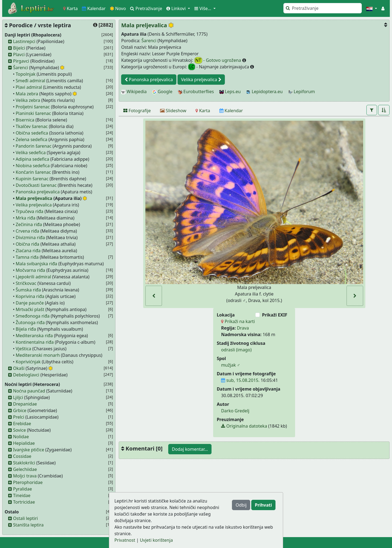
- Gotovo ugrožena (218, 60)
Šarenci (21, 68)
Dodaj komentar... (190, 449)
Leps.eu (230, 92)
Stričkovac (26, 283)
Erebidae (22, 424)
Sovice (19, 430)
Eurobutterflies (196, 92)
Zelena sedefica (32, 139)
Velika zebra (28, 100)
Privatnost (125, 540)
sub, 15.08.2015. (240, 380)
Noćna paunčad (29, 391)
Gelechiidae (25, 469)
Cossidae (22, 456)
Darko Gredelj (235, 411)
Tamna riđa (27, 257)
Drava (243, 328)
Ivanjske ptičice (29, 450)
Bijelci (19, 48)
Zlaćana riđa (28, 251)
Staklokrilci (24, 463)
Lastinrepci (24, 41)
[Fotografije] (137, 111)
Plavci (19, 54)
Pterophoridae (28, 482)
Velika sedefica (31, 153)
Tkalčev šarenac (32, 126)
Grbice (20, 410)
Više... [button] (203, 8)
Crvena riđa (27, 231)
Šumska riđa (28, 290)
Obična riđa (28, 244)
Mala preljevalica (34, 198)
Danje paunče (30, 303)
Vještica (24, 349)
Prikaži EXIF (275, 315)
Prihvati (263, 505)
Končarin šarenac (33, 172)
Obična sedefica (32, 133)
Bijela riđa (26, 329)
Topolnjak (26, 74)
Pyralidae (22, 489)
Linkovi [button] (177, 8)
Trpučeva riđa (30, 211)
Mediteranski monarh (38, 355)
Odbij (241, 505)
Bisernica (25, 120)
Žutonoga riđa (30, 322)
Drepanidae (25, 404)
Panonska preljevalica (38, 192)
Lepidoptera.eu (264, 92)
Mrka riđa (26, 218)
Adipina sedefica (33, 159)
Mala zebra (27, 94)
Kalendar (94, 8)
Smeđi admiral (30, 81)
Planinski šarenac (33, 113)
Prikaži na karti (238, 321)
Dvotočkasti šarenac (36, 185)
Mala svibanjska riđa (36, 264)
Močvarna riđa (30, 270)
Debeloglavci (26, 375)
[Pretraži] (323, 8)
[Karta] (203, 111)
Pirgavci (21, 61)
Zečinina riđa (29, 224)
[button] (372, 8)
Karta (70, 8)
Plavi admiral (29, 87)
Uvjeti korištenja (156, 540)
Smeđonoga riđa (33, 316)
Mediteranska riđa (34, 336)
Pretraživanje (146, 8)
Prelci (19, 417)
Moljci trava (25, 476)
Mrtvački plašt (30, 309)
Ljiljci (18, 397)
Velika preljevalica (34, 205)
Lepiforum (302, 92)
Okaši (19, 368)
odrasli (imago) (236, 350)
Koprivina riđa (30, 296)
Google (162, 92)
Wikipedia (134, 92)
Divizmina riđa (30, 238)
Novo (118, 8)
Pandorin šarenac (34, 146)
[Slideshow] (173, 111)
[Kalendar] (231, 111)
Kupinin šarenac (32, 179)
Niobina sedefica (33, 166)
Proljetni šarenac (33, 107)
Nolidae (21, 437)
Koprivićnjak (28, 362)
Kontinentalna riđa (35, 342)
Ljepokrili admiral (33, 277)
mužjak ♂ (231, 365)
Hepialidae (24, 443)
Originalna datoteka (244, 426)
